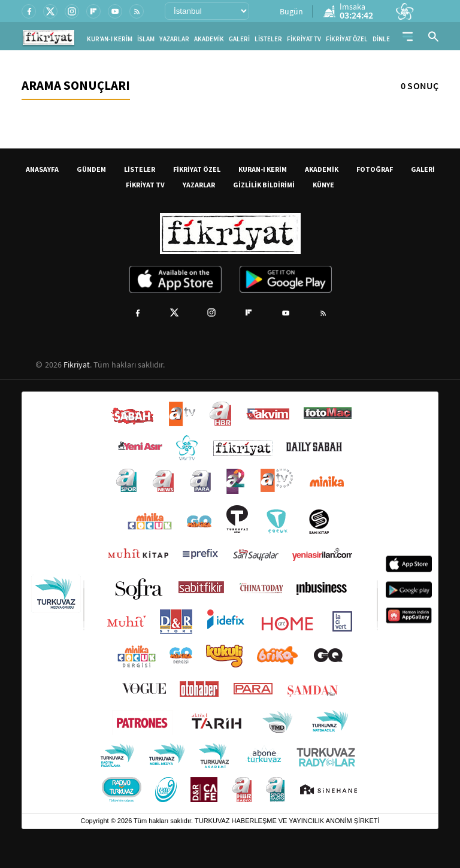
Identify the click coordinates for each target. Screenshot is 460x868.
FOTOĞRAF (375, 169)
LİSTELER (268, 39)
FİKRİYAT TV (304, 39)
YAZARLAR (174, 39)
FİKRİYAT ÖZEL (347, 39)
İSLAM (146, 39)
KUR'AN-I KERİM (110, 39)
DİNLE (381, 39)
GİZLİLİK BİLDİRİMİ (264, 185)
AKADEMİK (209, 39)
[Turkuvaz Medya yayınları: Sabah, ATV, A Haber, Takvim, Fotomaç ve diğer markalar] (230, 603)
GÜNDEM (91, 169)
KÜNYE (323, 185)
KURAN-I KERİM (263, 169)
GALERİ (239, 39)
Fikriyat (77, 365)
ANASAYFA (42, 169)
